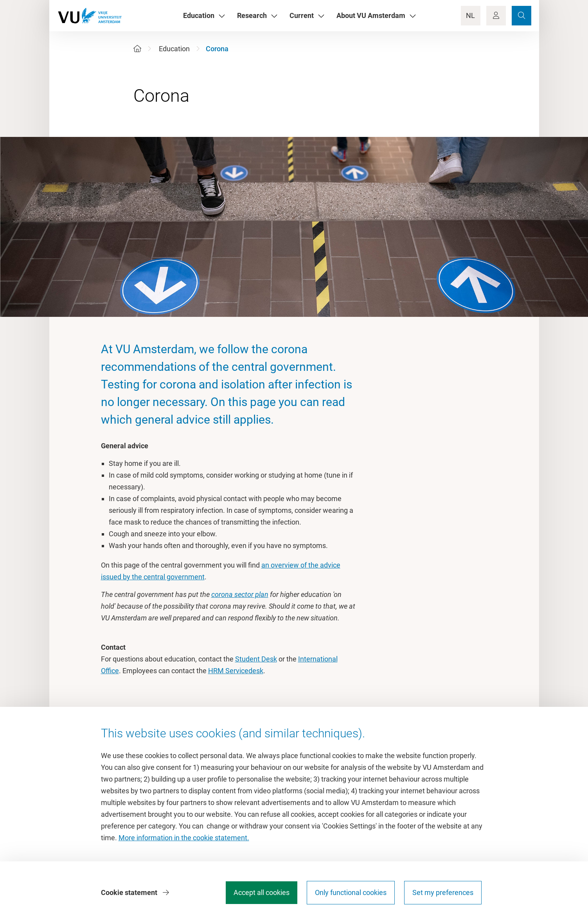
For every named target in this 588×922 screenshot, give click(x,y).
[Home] (137, 49)
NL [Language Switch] (470, 15)
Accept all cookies (262, 892)
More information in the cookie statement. (184, 838)
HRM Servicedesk (236, 671)
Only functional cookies (351, 892)
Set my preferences (443, 892)
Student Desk (256, 659)
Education (174, 49)
